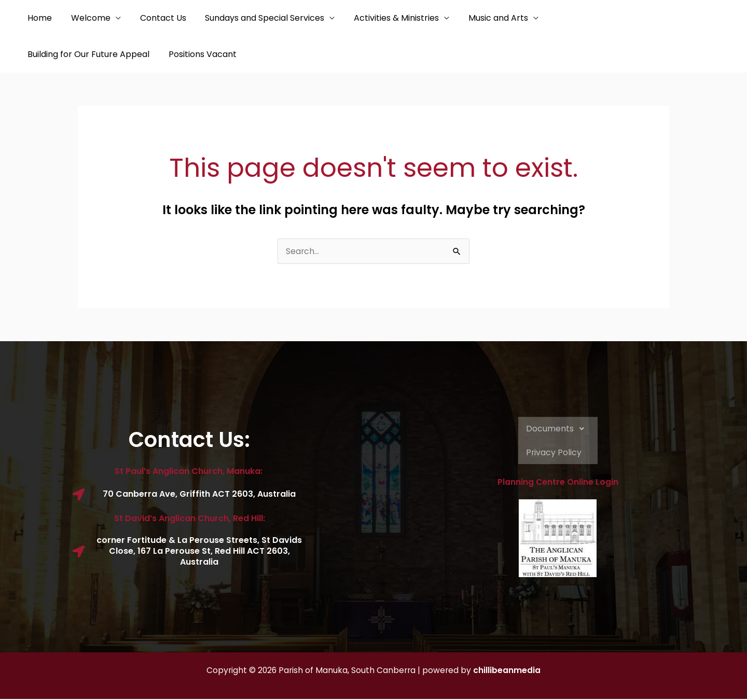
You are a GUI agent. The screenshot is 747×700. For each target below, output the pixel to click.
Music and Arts (485, 18)
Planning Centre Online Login (558, 484)
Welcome (87, 18)
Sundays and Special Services (256, 18)
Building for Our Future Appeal (603, 18)
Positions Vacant (60, 54)
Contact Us (157, 18)
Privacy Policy (554, 453)
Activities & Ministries (385, 18)
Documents (558, 430)
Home (39, 18)
